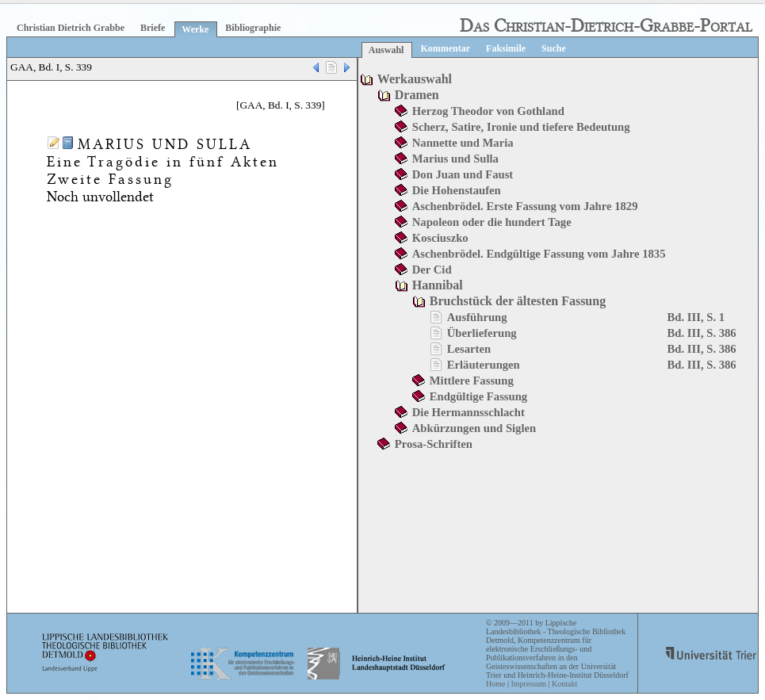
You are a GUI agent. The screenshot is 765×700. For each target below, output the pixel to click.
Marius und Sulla (455, 159)
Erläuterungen (484, 365)
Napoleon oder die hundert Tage (492, 222)
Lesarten (469, 349)
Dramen (417, 95)
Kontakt (564, 684)
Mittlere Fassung (472, 381)
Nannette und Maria (463, 143)
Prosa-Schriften (434, 444)
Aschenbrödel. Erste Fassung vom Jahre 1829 (525, 206)
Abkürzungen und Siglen (474, 428)
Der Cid (432, 270)
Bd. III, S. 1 (696, 317)
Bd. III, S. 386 (702, 333)
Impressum (528, 684)
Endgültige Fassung (478, 396)
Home (495, 684)
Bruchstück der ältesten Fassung (518, 301)
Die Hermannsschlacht (469, 412)
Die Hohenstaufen (457, 190)
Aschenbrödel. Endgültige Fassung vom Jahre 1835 (539, 254)
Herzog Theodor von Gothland (488, 111)
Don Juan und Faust (463, 174)
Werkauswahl (415, 79)
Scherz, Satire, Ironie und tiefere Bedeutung (521, 127)
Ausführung (477, 317)
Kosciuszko (440, 238)
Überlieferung (482, 333)
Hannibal (438, 285)
